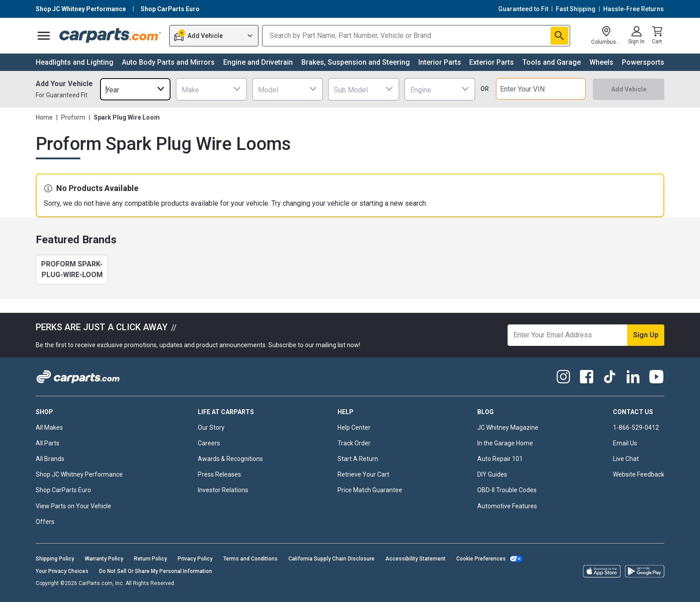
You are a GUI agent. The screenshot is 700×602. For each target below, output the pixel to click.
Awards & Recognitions (230, 459)
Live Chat (626, 459)
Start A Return (358, 459)
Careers (209, 443)
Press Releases (219, 474)
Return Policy (150, 559)
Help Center (354, 428)
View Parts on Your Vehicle (73, 506)
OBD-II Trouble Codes (507, 490)
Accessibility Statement (415, 559)
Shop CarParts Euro (63, 490)
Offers (45, 522)
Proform (73, 117)
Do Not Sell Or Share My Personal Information (156, 571)
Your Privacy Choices (62, 571)
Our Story (211, 428)
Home (44, 117)
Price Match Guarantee (370, 490)
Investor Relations (223, 490)
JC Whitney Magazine (508, 428)
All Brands (50, 459)
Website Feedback (639, 474)
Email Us (625, 443)
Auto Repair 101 (500, 459)
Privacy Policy (195, 559)
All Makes (49, 428)
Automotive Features (507, 506)
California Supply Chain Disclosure (331, 559)
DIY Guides (492, 474)
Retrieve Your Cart (363, 474)
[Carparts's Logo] (110, 36)
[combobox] (135, 89)
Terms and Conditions (250, 559)
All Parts (48, 443)
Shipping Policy (55, 559)
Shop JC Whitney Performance (79, 474)
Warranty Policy (104, 559)
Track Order (354, 443)
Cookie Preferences (481, 559)
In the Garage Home (505, 443)
